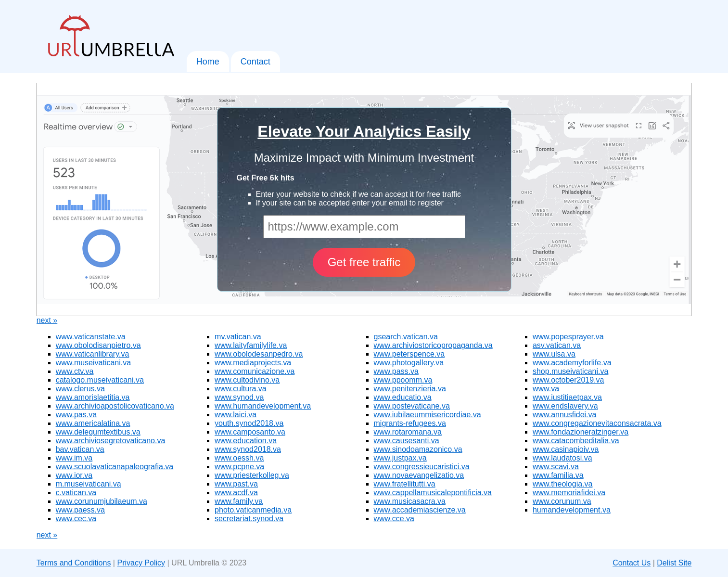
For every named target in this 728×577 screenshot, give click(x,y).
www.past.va (236, 484)
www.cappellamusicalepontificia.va (433, 493)
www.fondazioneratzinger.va (581, 432)
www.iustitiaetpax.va (567, 397)
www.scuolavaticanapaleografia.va (115, 467)
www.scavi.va (556, 467)
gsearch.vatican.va (406, 337)
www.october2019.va (568, 380)
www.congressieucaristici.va (422, 467)
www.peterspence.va (409, 354)
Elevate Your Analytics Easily (364, 131)
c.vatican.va (76, 493)
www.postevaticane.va (412, 406)
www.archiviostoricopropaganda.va (433, 345)
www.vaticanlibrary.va (93, 354)
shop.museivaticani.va (570, 371)
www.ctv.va (75, 371)
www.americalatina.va (93, 423)
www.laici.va (236, 415)
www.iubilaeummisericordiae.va (428, 415)
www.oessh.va (239, 458)
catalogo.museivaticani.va (100, 380)
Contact (255, 62)
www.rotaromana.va (408, 432)
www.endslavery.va (565, 406)
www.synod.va (239, 397)
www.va (546, 389)
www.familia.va (558, 475)
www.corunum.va (562, 501)
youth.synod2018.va (249, 423)
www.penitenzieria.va (410, 389)
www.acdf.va (236, 493)
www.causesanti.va (407, 441)
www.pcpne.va (239, 467)
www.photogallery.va (409, 363)
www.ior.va (74, 475)
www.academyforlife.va (572, 363)
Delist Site (674, 563)
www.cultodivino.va (247, 380)
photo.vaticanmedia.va (253, 510)
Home (208, 62)
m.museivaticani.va (89, 484)
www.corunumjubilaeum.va (102, 501)
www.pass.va (396, 371)
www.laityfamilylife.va (251, 345)
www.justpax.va (400, 458)
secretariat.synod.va (249, 519)
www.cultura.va (241, 389)
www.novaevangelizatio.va (419, 475)
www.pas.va (76, 415)
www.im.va (74, 458)
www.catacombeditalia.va (576, 441)
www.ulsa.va (554, 354)
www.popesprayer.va (568, 337)
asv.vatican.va (557, 345)
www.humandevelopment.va (263, 406)
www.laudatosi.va (562, 458)
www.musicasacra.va (410, 501)
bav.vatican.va (80, 449)
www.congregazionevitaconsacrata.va (597, 423)
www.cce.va (394, 519)
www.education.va (246, 441)
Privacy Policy (141, 563)
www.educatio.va (403, 397)
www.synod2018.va (248, 449)
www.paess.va (80, 510)
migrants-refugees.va (410, 423)
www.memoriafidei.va (569, 493)
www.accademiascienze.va (420, 510)
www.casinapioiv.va (566, 449)
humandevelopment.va (572, 510)
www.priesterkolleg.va (252, 475)
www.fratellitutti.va (405, 484)
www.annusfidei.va (565, 415)
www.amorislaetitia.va (93, 397)
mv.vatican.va (238, 337)
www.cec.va (76, 519)
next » (47, 320)
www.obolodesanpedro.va (259, 354)
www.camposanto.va (250, 432)
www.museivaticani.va (94, 363)
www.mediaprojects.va (253, 363)
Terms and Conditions (74, 563)
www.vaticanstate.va (91, 337)
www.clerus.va (80, 389)
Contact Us (632, 563)
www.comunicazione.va (255, 371)
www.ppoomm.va (403, 380)
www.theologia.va (563, 484)
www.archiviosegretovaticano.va (111, 441)
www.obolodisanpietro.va (98, 345)
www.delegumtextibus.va (98, 432)
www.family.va (239, 501)
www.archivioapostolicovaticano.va (115, 406)
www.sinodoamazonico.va (418, 449)
